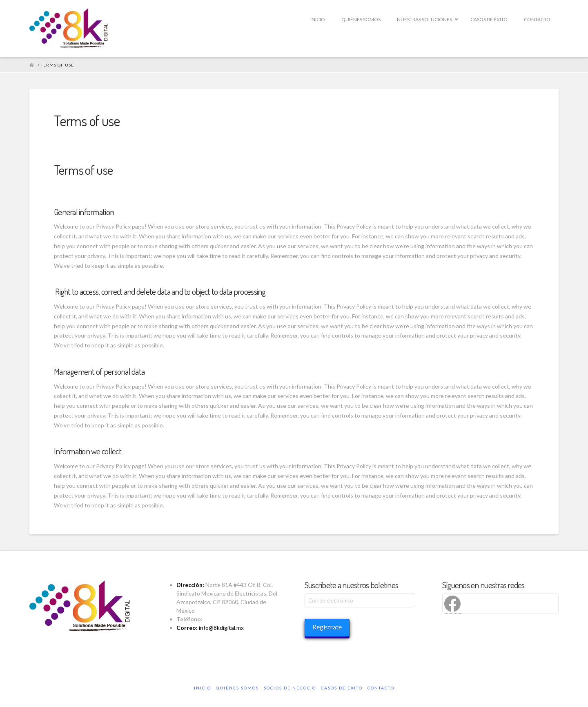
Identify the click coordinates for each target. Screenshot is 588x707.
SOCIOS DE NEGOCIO (290, 688)
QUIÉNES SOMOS (237, 688)
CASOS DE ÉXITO (342, 688)
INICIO (203, 688)
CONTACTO (381, 688)
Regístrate (327, 627)
